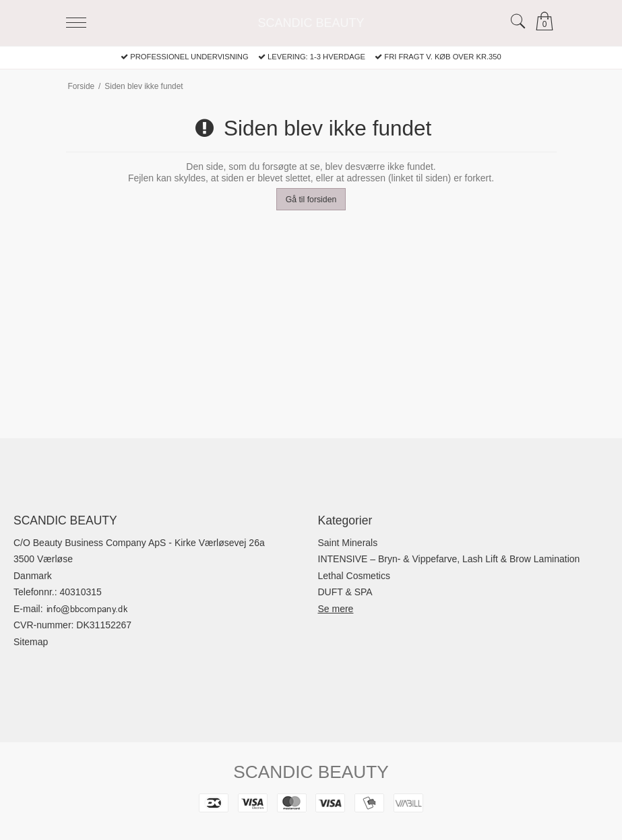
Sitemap (31, 642)
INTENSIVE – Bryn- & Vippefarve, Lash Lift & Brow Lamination (449, 559)
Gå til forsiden (311, 200)
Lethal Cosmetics (354, 576)
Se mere (336, 609)
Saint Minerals (348, 543)
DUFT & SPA (345, 592)
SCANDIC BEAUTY (311, 23)
